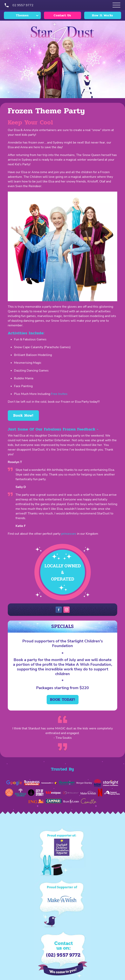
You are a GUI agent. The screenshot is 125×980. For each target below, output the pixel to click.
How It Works (103, 15)
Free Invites (59, 394)
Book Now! (23, 415)
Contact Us (62, 15)
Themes (22, 15)
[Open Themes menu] (116, 5)
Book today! (63, 700)
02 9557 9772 (23, 5)
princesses (69, 534)
